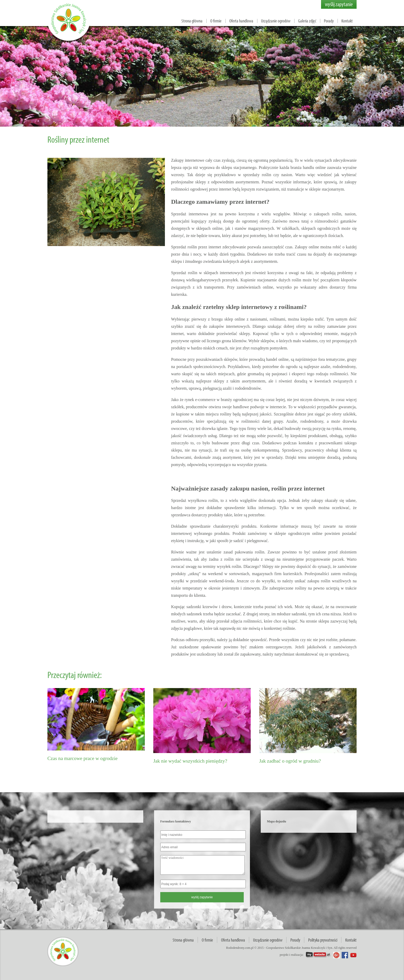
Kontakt (347, 21)
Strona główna (192, 21)
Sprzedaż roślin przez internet (196, 247)
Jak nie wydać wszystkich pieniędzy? (190, 761)
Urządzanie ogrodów (276, 21)
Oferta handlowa (241, 21)
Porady (329, 21)
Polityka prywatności (323, 940)
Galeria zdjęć (307, 21)
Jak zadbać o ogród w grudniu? (290, 761)
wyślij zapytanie (339, 4)
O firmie (216, 21)
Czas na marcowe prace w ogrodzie (82, 758)
